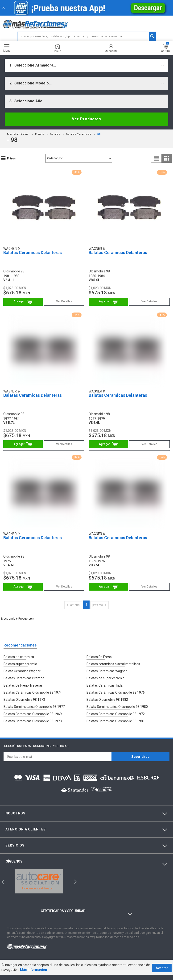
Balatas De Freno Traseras (23, 683)
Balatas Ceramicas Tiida (105, 683)
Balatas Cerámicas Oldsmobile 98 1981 (116, 716)
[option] (39, 876)
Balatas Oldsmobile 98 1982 (107, 696)
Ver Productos (86, 119)
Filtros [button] (11, 158)
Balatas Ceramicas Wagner (107, 670)
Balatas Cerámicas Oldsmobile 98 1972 (116, 710)
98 (99, 134)
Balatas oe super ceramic (105, 677)
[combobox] (86, 65)
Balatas (55, 134)
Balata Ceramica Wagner (22, 670)
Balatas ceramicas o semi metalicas (113, 663)
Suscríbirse (140, 751)
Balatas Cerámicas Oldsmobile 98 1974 (33, 690)
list (157, 158)
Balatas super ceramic (20, 663)
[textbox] (86, 36)
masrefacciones (18, 134)
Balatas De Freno (99, 657)
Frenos (40, 134)
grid (167, 158)
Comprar (23, 302)
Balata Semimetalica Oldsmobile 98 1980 (117, 703)
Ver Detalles (64, 301)
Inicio (58, 48)
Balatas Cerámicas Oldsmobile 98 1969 (33, 710)
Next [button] (75, 876)
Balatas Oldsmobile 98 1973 (24, 696)
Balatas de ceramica (19, 657)
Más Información (32, 975)
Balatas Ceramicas (79, 134)
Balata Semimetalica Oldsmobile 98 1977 (34, 703)
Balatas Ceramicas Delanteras (33, 252)
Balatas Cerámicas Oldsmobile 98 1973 (33, 716)
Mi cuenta (111, 48)
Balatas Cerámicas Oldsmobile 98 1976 (116, 690)
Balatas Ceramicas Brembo (24, 677)
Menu (7, 48)
